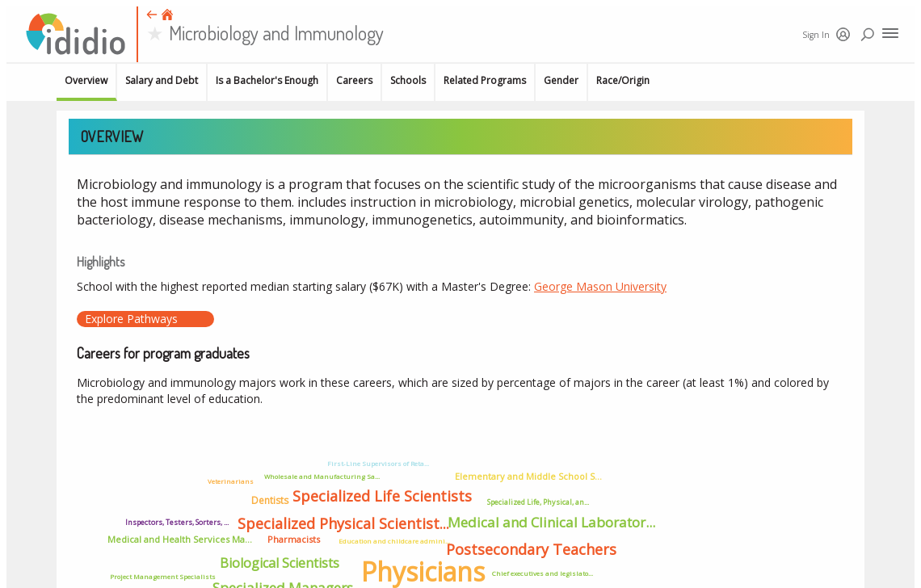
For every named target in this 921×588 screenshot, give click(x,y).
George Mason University (600, 286)
